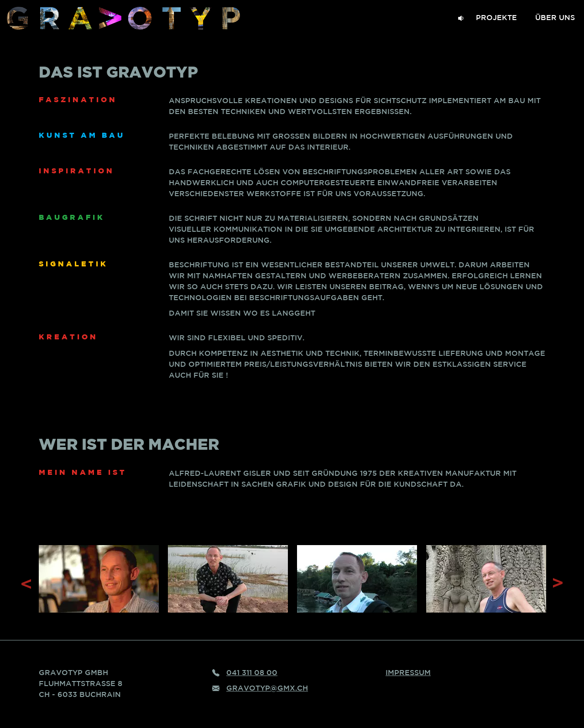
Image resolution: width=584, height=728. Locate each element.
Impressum (408, 673)
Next (557, 583)
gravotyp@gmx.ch (267, 689)
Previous (27, 583)
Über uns (555, 18)
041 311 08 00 (252, 673)
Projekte (496, 18)
